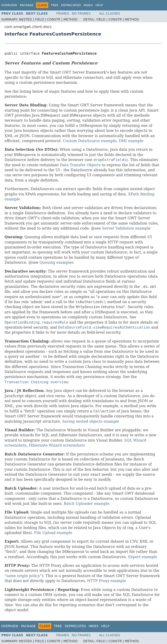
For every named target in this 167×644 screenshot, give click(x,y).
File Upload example (53, 533)
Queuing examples (57, 262)
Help (99, 5)
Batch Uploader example (87, 504)
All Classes (110, 13)
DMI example (131, 141)
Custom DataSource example (90, 141)
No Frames (81, 13)
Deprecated (71, 5)
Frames (63, 13)
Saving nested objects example (91, 421)
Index (88, 5)
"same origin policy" (23, 576)
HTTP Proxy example (107, 581)
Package (27, 5)
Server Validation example (127, 228)
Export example (143, 557)
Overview (9, 5)
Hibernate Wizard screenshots (57, 445)
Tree (54, 5)
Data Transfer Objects (80, 165)
